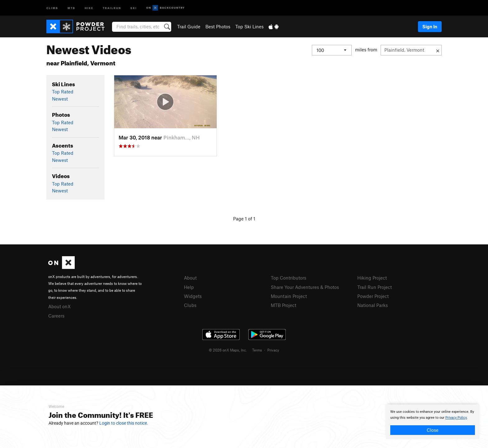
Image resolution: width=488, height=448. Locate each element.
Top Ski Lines (249, 26)
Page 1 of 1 (244, 219)
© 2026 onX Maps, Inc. (228, 350)
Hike (89, 8)
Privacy (273, 350)
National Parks (373, 305)
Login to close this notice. (124, 423)
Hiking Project (372, 278)
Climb (52, 8)
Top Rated (63, 92)
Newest (60, 99)
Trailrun (112, 8)
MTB (71, 8)
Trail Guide (189, 26)
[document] (433, 422)
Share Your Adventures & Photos (305, 287)
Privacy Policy (456, 418)
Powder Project (373, 296)
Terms (257, 350)
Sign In (430, 26)
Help (189, 287)
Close (433, 430)
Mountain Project (289, 296)
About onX (59, 306)
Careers (56, 316)
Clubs (190, 305)
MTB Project (284, 305)
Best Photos (218, 26)
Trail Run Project (375, 287)
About (190, 278)
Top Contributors (289, 278)
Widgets (193, 296)
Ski (134, 8)
